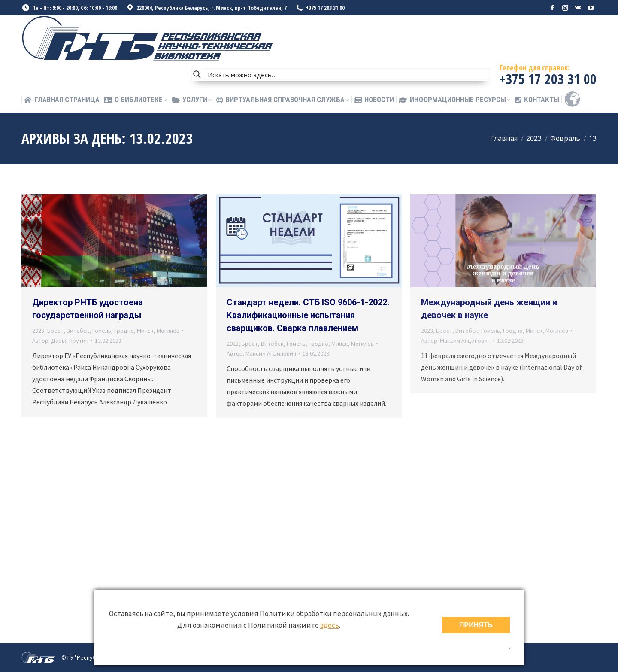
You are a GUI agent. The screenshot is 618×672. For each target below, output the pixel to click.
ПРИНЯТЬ (476, 625)
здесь (330, 625)
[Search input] (347, 74)
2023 (38, 331)
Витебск (78, 331)
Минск (145, 331)
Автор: (60, 341)
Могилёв (168, 331)
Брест (55, 331)
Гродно (124, 331)
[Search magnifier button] (197, 74)
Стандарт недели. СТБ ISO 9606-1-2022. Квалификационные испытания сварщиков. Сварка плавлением (308, 315)
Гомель (102, 331)
